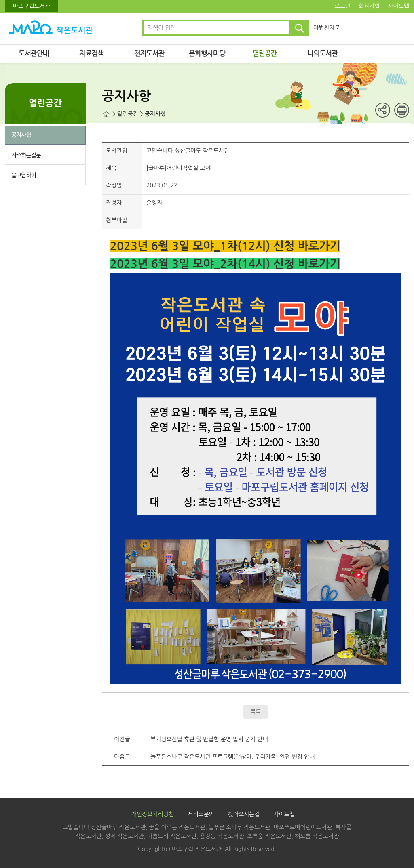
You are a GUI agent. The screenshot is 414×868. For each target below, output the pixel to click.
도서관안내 (34, 54)
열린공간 (265, 54)
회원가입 (369, 6)
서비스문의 (201, 814)
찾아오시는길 (244, 814)
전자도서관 (149, 54)
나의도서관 (322, 54)
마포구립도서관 (32, 6)
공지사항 (21, 135)
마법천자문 (327, 28)
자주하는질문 (26, 155)
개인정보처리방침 (153, 814)
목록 (256, 712)
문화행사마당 (207, 54)
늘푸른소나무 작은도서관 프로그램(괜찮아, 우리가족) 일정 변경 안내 (232, 757)
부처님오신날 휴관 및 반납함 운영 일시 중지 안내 (209, 739)
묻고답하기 (24, 175)
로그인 (342, 6)
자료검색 (91, 54)
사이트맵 (398, 6)
